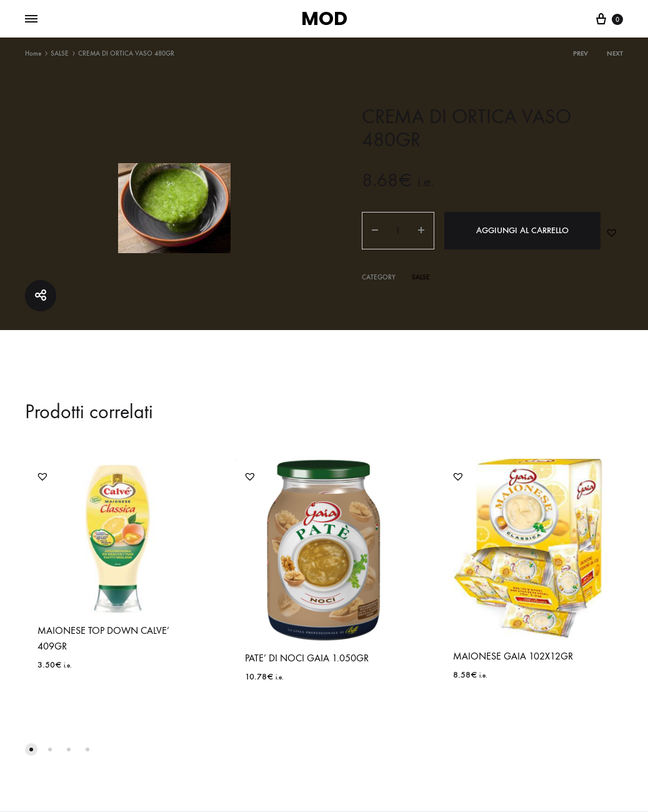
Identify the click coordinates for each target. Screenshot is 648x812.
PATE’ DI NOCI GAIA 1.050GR (307, 658)
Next (615, 53)
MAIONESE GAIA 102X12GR (513, 656)
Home (33, 53)
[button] (612, 233)
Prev (581, 53)
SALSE (60, 53)
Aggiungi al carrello (522, 230)
